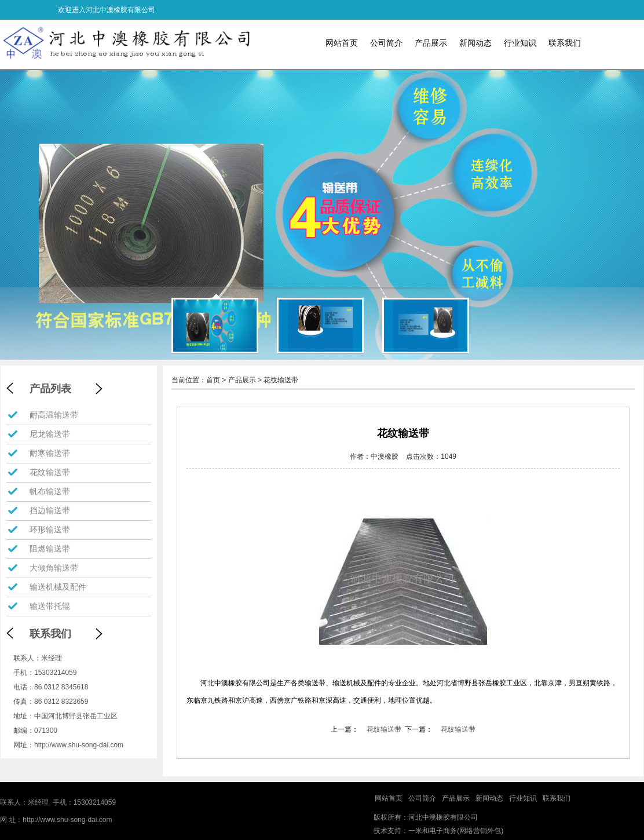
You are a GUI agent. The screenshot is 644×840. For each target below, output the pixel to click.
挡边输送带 (50, 510)
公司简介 (386, 43)
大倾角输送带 (54, 568)
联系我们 (565, 43)
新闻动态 (475, 43)
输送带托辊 (50, 606)
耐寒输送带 (50, 453)
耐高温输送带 (54, 415)
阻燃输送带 (50, 549)
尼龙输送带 (50, 434)
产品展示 (431, 43)
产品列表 (50, 389)
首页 (213, 380)
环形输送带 (50, 529)
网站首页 (342, 43)
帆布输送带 (50, 491)
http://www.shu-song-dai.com (79, 745)
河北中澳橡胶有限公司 (443, 817)
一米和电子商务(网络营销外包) (456, 831)
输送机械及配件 (58, 587)
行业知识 (520, 43)
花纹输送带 (50, 472)
